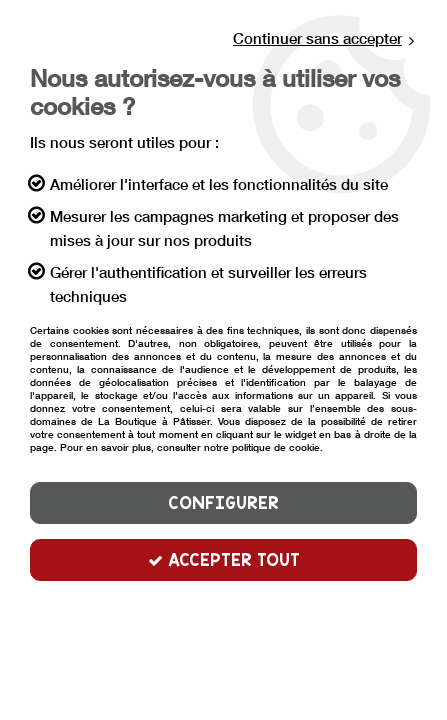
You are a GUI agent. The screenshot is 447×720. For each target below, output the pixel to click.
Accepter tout (224, 560)
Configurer (223, 503)
